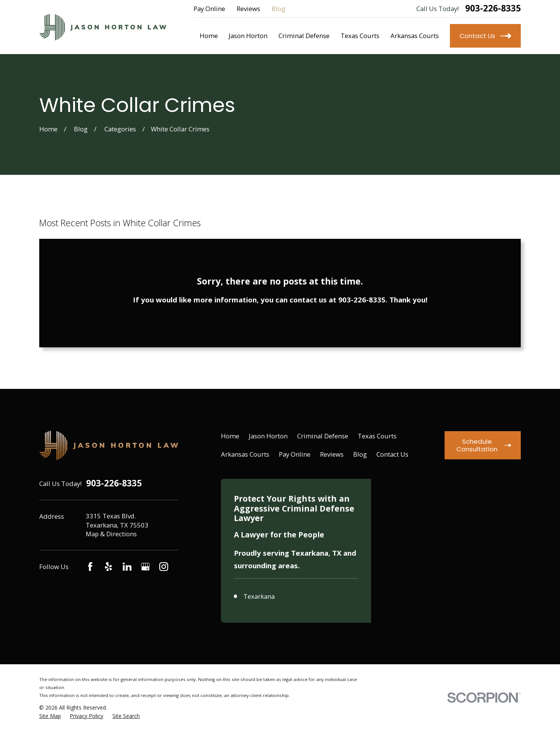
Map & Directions (111, 534)
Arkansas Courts (245, 454)
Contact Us (392, 454)
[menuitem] (50, 722)
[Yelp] (108, 567)
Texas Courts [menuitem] (360, 36)
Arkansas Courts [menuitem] (415, 36)
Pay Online (209, 9)
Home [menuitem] (209, 36)
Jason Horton (268, 436)
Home (230, 436)
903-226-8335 (493, 8)
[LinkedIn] (127, 567)
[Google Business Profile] (145, 567)
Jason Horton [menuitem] (248, 36)
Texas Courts (377, 436)
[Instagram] (164, 567)
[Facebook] (90, 567)
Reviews (248, 9)
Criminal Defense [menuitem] (304, 36)
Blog (278, 9)
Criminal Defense (323, 436)
